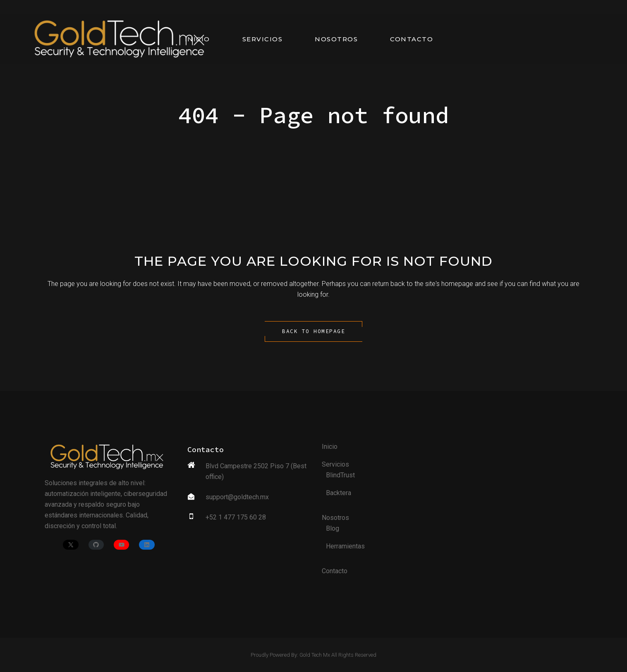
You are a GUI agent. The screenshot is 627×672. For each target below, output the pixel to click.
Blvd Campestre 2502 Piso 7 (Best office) (256, 471)
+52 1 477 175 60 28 (236, 517)
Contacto (335, 571)
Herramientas (345, 546)
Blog (333, 528)
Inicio (330, 447)
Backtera (339, 493)
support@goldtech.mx (237, 497)
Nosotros (335, 518)
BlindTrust (340, 475)
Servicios (335, 464)
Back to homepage (313, 331)
